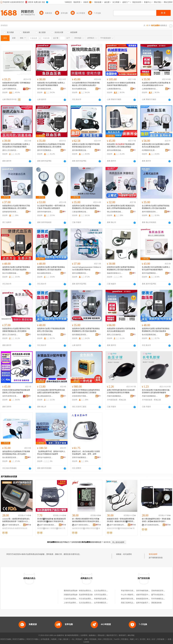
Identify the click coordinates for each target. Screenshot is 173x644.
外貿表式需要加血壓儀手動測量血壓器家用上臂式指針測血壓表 (16, 391)
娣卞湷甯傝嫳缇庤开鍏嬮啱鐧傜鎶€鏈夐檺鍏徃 (13, 525)
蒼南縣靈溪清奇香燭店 (145, 599)
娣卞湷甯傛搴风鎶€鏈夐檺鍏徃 (83, 525)
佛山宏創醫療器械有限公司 (115, 212)
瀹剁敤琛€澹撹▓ (78, 528)
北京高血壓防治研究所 (88, 603)
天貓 (60, 639)
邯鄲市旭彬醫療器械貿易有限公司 (80, 457)
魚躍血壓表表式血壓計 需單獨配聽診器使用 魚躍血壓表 (16, 84)
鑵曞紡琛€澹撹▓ (91, 528)
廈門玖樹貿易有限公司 (160, 595)
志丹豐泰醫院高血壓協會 (104, 603)
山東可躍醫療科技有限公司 (10, 89)
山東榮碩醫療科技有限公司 (115, 89)
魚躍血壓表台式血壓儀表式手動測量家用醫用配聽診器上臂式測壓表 (51, 145)
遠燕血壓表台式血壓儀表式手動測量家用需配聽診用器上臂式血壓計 (16, 453)
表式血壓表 (127, 554)
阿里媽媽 (93, 639)
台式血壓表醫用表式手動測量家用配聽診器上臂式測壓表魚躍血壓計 (86, 84)
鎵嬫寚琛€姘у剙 (21, 528)
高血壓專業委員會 (86, 595)
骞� (28, 525)
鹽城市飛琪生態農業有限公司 (132, 599)
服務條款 (92, 635)
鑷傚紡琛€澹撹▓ (113, 528)
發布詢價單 (153, 554)
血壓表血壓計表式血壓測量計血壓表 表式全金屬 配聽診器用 (156, 145)
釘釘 (154, 639)
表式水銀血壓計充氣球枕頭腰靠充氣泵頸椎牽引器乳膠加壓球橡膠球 (156, 391)
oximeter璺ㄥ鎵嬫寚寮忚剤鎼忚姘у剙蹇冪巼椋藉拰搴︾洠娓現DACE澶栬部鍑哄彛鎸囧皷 (16, 520)
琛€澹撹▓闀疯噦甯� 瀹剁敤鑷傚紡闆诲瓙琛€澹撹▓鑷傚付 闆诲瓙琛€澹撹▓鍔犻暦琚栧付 (51, 520)
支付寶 (142, 639)
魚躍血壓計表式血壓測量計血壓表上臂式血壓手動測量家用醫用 (51, 84)
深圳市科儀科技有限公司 (45, 212)
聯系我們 (122, 635)
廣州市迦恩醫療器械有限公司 (150, 273)
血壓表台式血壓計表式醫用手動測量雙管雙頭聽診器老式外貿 (86, 145)
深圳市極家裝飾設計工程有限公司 (149, 591)
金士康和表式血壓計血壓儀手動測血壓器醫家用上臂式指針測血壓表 (156, 207)
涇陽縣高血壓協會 (71, 595)
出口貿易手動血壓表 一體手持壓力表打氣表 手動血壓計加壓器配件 (51, 207)
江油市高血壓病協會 (72, 599)
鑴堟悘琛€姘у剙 (8, 528)
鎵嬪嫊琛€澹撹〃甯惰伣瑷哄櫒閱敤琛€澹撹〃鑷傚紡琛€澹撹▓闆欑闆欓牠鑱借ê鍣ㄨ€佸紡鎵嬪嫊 (121, 520)
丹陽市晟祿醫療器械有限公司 (115, 396)
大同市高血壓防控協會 (103, 595)
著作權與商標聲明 (72, 635)
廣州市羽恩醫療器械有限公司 (45, 150)
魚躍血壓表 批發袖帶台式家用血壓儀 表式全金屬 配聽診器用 (121, 330)
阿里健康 (161, 639)
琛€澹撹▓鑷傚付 (43, 528)
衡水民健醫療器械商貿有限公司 (80, 89)
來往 (148, 639)
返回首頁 (107, 542)
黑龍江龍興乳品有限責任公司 (132, 603)
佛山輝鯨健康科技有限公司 (45, 396)
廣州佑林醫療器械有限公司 (115, 150)
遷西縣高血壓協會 (71, 591)
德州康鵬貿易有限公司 (45, 89)
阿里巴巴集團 (6, 639)
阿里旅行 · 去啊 (82, 639)
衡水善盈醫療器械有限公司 (45, 335)
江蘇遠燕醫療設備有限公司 (80, 212)
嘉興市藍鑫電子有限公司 (146, 603)
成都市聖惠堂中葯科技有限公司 (148, 595)
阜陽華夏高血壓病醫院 (103, 599)
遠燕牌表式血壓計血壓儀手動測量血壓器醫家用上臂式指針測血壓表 (86, 207)
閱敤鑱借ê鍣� (126, 528)
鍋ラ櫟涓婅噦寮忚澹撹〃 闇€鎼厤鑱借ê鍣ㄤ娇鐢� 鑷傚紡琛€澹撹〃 (156, 520)
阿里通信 (125, 639)
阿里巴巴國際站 (19, 639)
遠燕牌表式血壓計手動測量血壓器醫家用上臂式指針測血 (51, 330)
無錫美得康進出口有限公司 (115, 273)
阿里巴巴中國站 (33, 639)
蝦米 (100, 639)
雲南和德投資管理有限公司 (162, 591)
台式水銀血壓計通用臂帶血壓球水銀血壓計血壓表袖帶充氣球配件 (51, 391)
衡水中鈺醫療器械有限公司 (10, 273)
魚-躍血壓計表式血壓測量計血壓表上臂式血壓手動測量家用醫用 (156, 268)
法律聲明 (84, 635)
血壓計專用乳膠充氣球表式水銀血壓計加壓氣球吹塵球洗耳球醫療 (121, 391)
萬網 (132, 639)
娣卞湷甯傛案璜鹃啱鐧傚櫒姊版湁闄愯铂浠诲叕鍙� (48, 525)
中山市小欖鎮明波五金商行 (131, 595)
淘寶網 (54, 639)
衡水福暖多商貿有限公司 (45, 273)
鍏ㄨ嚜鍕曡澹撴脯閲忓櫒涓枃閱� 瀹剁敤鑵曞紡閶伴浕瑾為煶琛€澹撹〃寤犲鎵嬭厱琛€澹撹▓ (86, 520)
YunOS (117, 639)
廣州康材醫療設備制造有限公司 (80, 150)
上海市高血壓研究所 (72, 603)
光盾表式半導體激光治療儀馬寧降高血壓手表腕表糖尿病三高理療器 (86, 391)
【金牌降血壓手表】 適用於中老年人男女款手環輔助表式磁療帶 (51, 453)
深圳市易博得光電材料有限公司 (10, 396)
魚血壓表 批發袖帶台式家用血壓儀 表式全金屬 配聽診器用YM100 (156, 84)
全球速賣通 (45, 639)
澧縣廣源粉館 (156, 603)
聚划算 (66, 639)
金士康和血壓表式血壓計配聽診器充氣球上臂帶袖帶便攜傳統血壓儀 (121, 207)
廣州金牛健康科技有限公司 (45, 457)
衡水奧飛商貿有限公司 (10, 457)
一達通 (169, 639)
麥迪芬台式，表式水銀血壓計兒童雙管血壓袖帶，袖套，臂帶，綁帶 (86, 453)
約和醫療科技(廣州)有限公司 (150, 150)
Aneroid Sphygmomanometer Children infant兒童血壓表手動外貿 (86, 268)
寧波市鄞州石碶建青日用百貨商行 (134, 591)
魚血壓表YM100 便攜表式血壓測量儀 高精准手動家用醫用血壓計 (121, 84)
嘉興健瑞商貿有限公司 (10, 212)
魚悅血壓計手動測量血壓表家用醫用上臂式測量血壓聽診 (121, 145)
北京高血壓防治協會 (102, 591)
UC (137, 639)
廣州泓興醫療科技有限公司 (80, 273)
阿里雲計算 (108, 639)
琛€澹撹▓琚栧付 (57, 528)
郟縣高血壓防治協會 (87, 591)
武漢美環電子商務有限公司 (80, 396)
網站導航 (131, 635)
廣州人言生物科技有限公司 (10, 150)
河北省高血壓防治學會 (88, 599)
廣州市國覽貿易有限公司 (150, 212)
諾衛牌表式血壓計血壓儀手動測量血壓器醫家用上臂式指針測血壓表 (121, 268)
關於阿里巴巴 (112, 635)
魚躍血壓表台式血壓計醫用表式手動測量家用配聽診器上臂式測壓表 (16, 207)
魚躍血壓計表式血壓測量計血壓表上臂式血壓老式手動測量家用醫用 (16, 145)
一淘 (72, 639)
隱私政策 (101, 635)
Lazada (86, 642)
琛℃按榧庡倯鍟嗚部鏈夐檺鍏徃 (153, 525)
